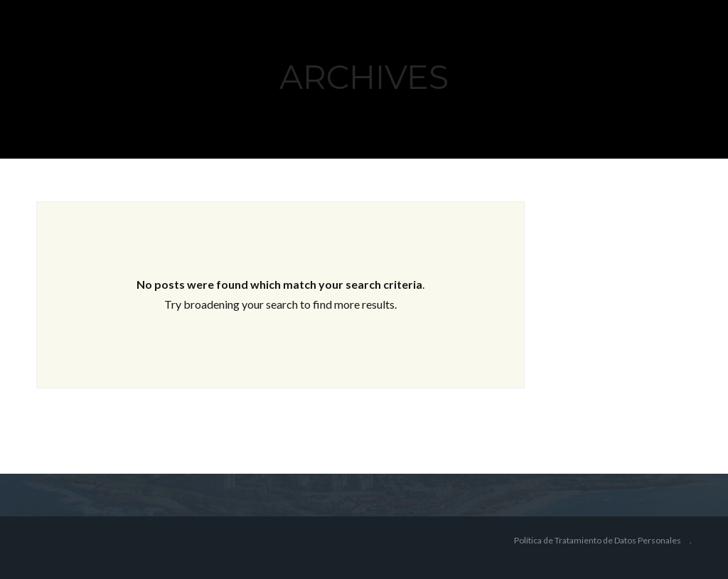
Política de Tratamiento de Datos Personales (598, 540)
